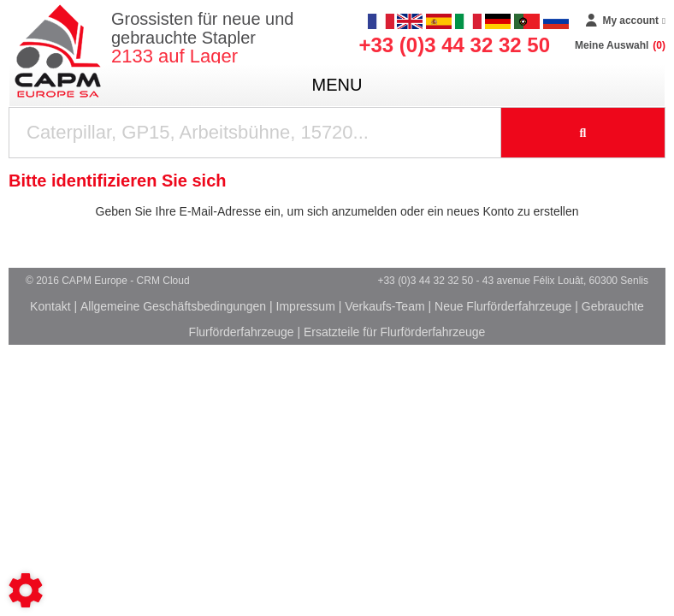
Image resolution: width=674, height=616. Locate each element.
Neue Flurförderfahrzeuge (503, 306)
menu (337, 85)
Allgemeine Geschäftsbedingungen (173, 306)
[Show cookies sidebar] (26, 590)
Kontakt (50, 306)
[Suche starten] (583, 133)
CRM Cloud (163, 281)
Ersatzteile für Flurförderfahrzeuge (394, 332)
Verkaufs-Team (384, 306)
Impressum (306, 306)
